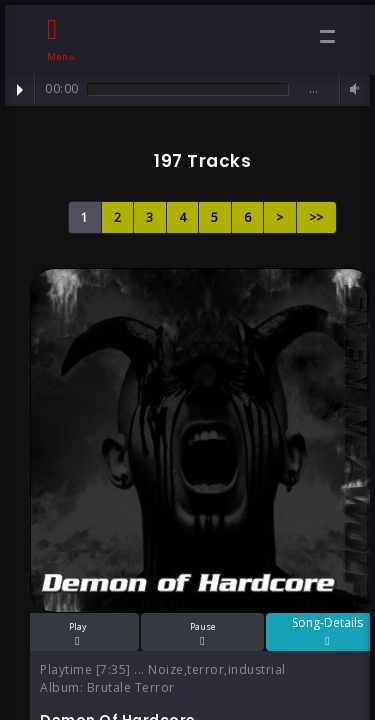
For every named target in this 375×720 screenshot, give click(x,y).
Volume (352, 89)
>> (316, 217)
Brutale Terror (131, 687)
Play (20, 90)
